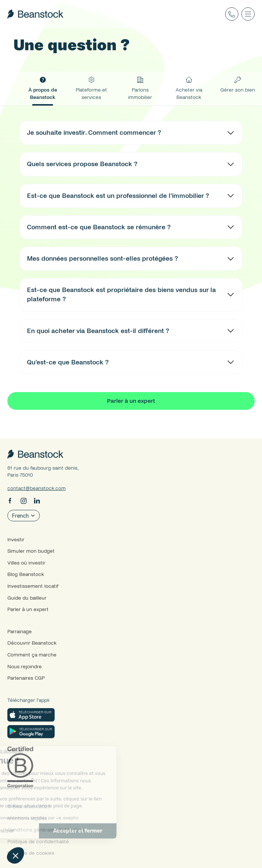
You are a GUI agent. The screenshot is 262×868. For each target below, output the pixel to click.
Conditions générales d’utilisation (46, 830)
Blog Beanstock (26, 574)
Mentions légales (27, 818)
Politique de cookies (31, 853)
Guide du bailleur (27, 598)
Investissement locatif (33, 586)
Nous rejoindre (25, 667)
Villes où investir (26, 563)
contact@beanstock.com (37, 488)
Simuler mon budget (31, 551)
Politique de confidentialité (38, 842)
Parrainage (20, 632)
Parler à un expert (28, 609)
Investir (16, 540)
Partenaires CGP (26, 678)
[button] (15, 855)
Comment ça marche (32, 655)
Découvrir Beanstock (32, 643)
